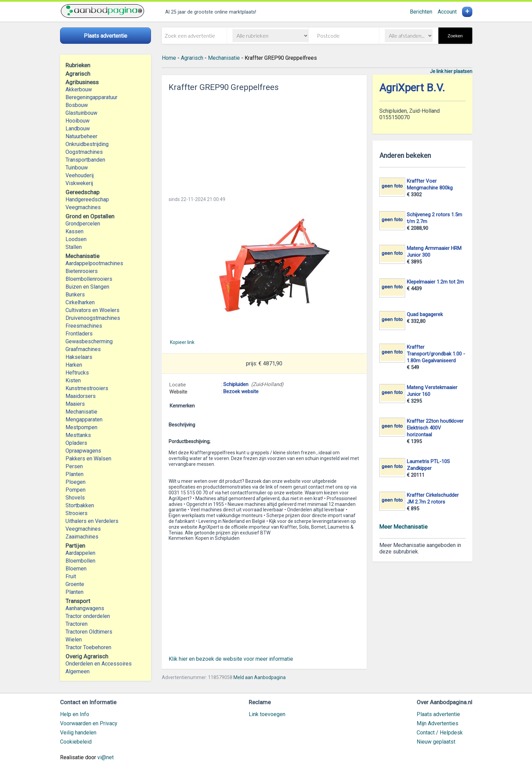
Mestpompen (81, 427)
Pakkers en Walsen (88, 459)
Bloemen (76, 569)
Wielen (74, 640)
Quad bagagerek (425, 314)
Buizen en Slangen (87, 287)
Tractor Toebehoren (88, 647)
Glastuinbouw (81, 113)
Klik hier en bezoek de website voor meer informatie (231, 659)
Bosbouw (77, 105)
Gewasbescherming (89, 341)
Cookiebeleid (76, 742)
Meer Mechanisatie (403, 527)
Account (447, 12)
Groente (75, 584)
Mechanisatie (81, 412)
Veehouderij (80, 175)
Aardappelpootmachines (94, 263)
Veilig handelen (78, 733)
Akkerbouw (79, 89)
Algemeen (78, 671)
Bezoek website (241, 391)
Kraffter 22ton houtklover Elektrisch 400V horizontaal (435, 428)
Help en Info (75, 714)
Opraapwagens (83, 451)
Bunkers (75, 295)
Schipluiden (236, 384)
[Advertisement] (264, 142)
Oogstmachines (84, 152)
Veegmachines (83, 207)
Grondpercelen (83, 224)
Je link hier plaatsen (451, 71)
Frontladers (79, 334)
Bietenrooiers (82, 271)
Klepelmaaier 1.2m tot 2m (435, 282)
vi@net (106, 757)
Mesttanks (78, 435)
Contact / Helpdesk (440, 733)
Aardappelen (80, 553)
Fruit (71, 576)
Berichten (421, 12)
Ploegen (75, 482)
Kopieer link (182, 342)
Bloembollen (80, 561)
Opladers (76, 443)
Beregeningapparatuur (91, 97)
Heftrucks (77, 373)
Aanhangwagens (85, 608)
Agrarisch (192, 58)
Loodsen (76, 239)
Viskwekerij (79, 183)
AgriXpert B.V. (412, 88)
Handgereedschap (87, 199)
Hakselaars (79, 357)
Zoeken (455, 36)
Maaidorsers (81, 396)
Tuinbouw (77, 168)
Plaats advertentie (438, 714)
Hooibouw (78, 121)
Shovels (75, 498)
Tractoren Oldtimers (90, 632)
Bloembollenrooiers (89, 279)
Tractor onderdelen (88, 616)
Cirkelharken (80, 302)
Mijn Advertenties (438, 723)
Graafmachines (83, 349)
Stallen (74, 247)
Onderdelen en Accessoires (99, 664)
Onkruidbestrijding (87, 144)
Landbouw (78, 129)
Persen (74, 466)
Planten (74, 474)
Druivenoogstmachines (93, 318)
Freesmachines (84, 326)
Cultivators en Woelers (92, 310)
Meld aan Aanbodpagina (260, 677)
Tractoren (77, 624)
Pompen (75, 490)
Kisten (73, 380)
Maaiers (75, 404)
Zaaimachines (82, 537)
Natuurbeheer (81, 136)
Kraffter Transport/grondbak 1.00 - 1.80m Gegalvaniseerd (436, 354)
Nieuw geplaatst (436, 742)
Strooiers (77, 513)
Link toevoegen (267, 714)
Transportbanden (85, 160)
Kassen (74, 231)
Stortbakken (80, 505)
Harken (74, 365)
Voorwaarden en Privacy (89, 723)
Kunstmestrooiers (87, 388)
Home (169, 58)
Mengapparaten (84, 420)
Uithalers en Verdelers (92, 521)
